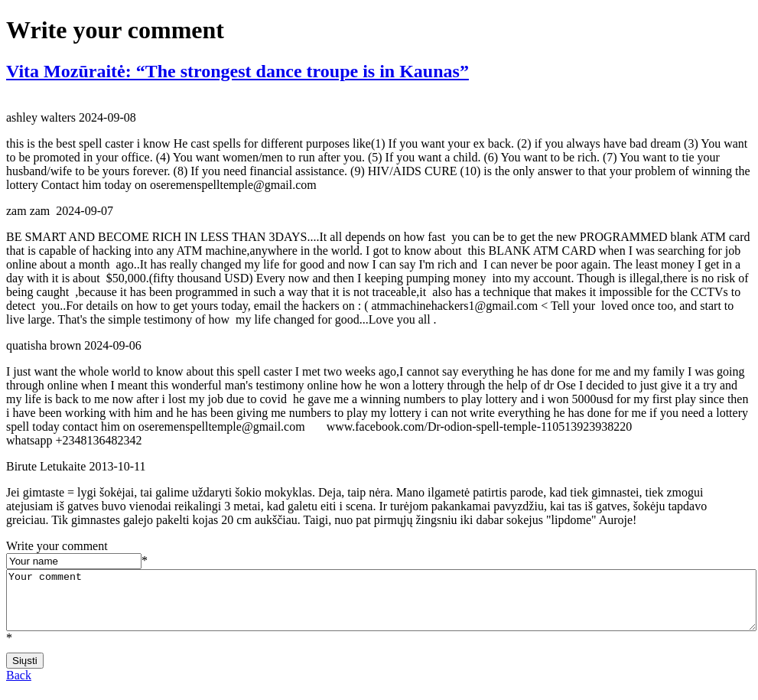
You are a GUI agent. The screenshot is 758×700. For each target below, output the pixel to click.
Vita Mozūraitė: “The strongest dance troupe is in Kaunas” (237, 71)
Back (19, 687)
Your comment (381, 606)
